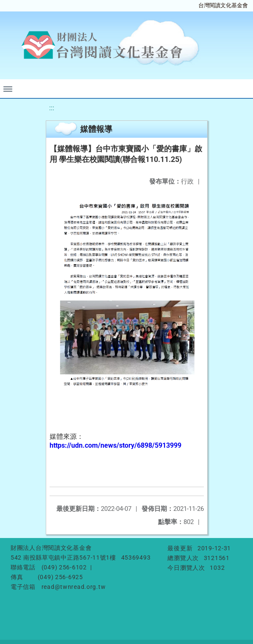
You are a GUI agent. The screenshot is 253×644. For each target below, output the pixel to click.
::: (52, 108)
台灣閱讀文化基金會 (223, 5)
